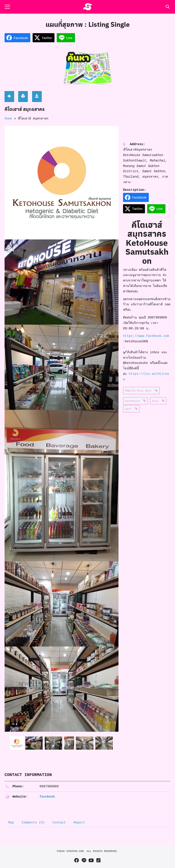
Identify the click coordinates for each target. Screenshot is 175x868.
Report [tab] (79, 823)
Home (8, 119)
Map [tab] (11, 823)
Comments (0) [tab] (33, 823)
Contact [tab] (59, 823)
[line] (84, 860)
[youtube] (91, 860)
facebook (47, 797)
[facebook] (77, 860)
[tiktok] (98, 860)
